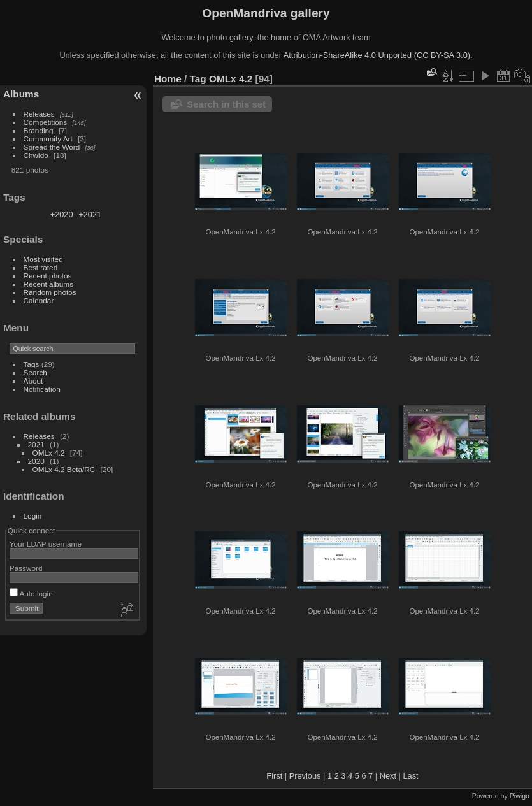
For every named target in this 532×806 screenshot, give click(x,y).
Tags (32, 364)
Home (168, 79)
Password (26, 568)
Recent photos (48, 276)
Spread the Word (52, 147)
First (274, 776)
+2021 (90, 214)
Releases (39, 114)
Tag (198, 79)
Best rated (41, 267)
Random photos (50, 292)
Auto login (31, 594)
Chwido (36, 155)
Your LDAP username (46, 544)
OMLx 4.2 (49, 453)
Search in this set (226, 104)
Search (35, 372)
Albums (21, 94)
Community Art (48, 139)
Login (33, 516)
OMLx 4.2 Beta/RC (64, 469)
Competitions (46, 122)
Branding (39, 130)
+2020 (62, 214)
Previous (305, 776)
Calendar (39, 300)
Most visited (43, 259)
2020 (36, 461)
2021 (36, 444)
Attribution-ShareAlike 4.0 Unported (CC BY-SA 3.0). (378, 55)
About (33, 381)
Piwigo (520, 796)
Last (410, 776)
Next (388, 776)
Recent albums (48, 284)
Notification (42, 389)
